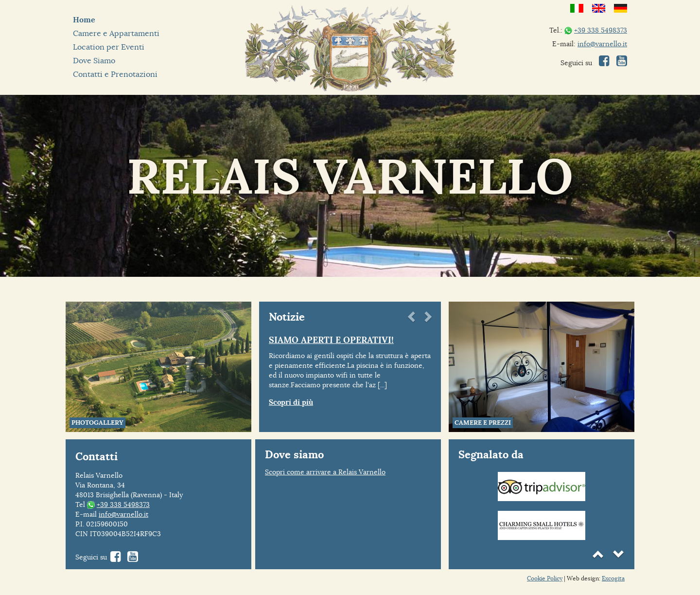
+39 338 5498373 (601, 30)
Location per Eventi (109, 47)
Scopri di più (291, 402)
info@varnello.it (602, 44)
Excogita (613, 578)
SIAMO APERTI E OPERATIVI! (331, 340)
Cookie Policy (545, 578)
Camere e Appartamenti (116, 33)
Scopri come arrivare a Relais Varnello (325, 472)
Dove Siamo (94, 61)
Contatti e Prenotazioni (115, 74)
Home (84, 20)
